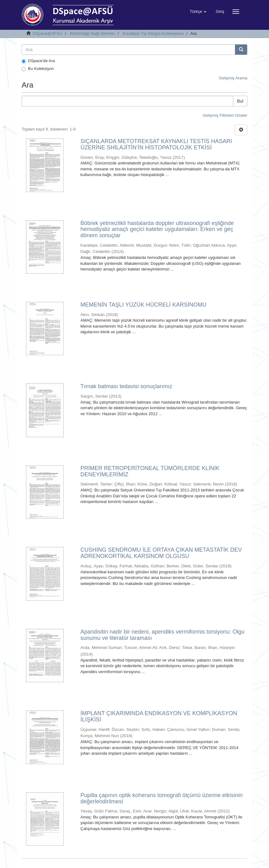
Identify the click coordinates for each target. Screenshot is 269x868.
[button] (198, 12)
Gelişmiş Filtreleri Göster (225, 115)
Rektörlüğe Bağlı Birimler (92, 33)
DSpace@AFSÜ (47, 33)
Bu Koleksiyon (38, 69)
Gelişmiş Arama (233, 78)
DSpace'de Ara (38, 61)
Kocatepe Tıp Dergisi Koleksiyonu (153, 33)
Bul (240, 101)
